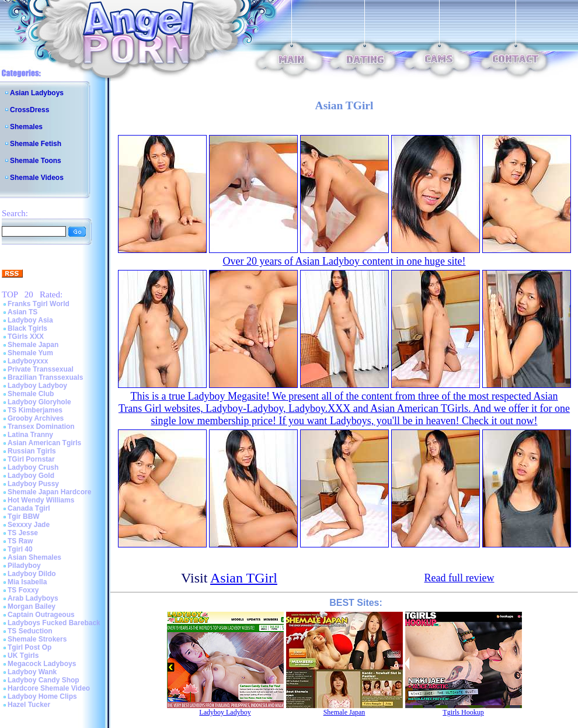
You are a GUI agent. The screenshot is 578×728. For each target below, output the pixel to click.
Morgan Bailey (32, 606)
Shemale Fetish (36, 144)
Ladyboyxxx (28, 361)
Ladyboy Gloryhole (39, 402)
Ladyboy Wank (32, 672)
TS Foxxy (23, 590)
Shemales (26, 127)
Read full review (459, 578)
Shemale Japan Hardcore (49, 492)
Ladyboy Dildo (32, 574)
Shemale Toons (36, 161)
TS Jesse (23, 533)
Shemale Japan (33, 345)
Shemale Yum (30, 353)
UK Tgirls (23, 656)
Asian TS (22, 312)
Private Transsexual (41, 369)
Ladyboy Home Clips (42, 696)
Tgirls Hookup (463, 712)
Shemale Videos (37, 178)
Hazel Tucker (29, 705)
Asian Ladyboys (37, 93)
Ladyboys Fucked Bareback (54, 623)
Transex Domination (41, 427)
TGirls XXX (26, 337)
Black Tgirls (27, 328)
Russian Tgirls (32, 451)
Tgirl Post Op (29, 647)
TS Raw (20, 541)
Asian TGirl (244, 578)
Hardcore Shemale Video (49, 688)
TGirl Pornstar (31, 459)
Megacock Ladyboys (42, 664)
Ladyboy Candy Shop (43, 680)
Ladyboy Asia (30, 320)
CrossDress (29, 110)
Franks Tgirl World (39, 304)
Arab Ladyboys (33, 598)
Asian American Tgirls (44, 443)
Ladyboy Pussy (33, 484)
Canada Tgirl (29, 508)
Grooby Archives (36, 418)
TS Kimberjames (35, 410)
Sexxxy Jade (29, 525)
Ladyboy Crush (33, 467)
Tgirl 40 (20, 549)
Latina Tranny (30, 435)
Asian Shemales (34, 557)
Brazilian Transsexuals (45, 377)
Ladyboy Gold (31, 476)
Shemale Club (31, 394)
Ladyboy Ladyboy (37, 386)
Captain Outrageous (41, 615)
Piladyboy (24, 566)
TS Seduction (30, 631)
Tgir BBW (24, 516)
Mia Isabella (27, 582)
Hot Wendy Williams (41, 500)
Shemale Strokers (37, 639)
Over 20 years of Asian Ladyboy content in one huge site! (344, 261)
